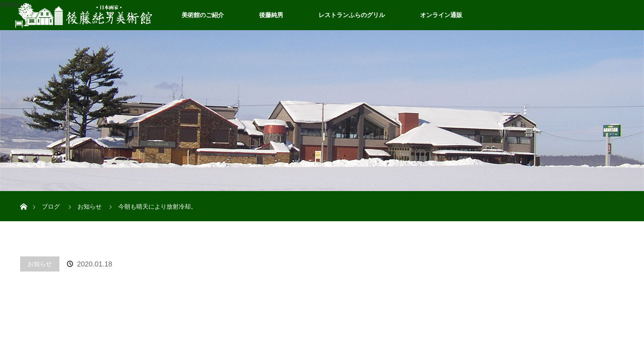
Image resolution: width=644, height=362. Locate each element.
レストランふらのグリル (352, 15)
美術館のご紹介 (203, 15)
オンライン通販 (441, 15)
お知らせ (40, 264)
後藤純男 (271, 15)
